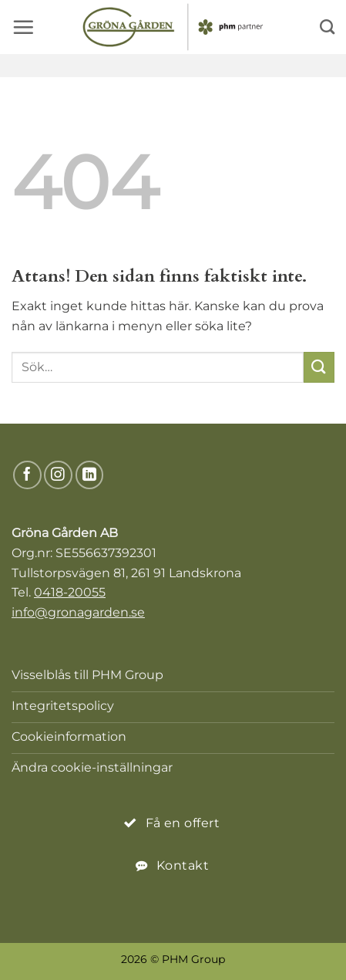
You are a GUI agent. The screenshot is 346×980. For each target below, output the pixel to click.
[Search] (327, 27)
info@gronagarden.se (78, 612)
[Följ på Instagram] (58, 475)
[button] (23, 27)
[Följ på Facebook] (27, 475)
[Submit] (319, 367)
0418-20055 (70, 592)
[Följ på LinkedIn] (90, 475)
